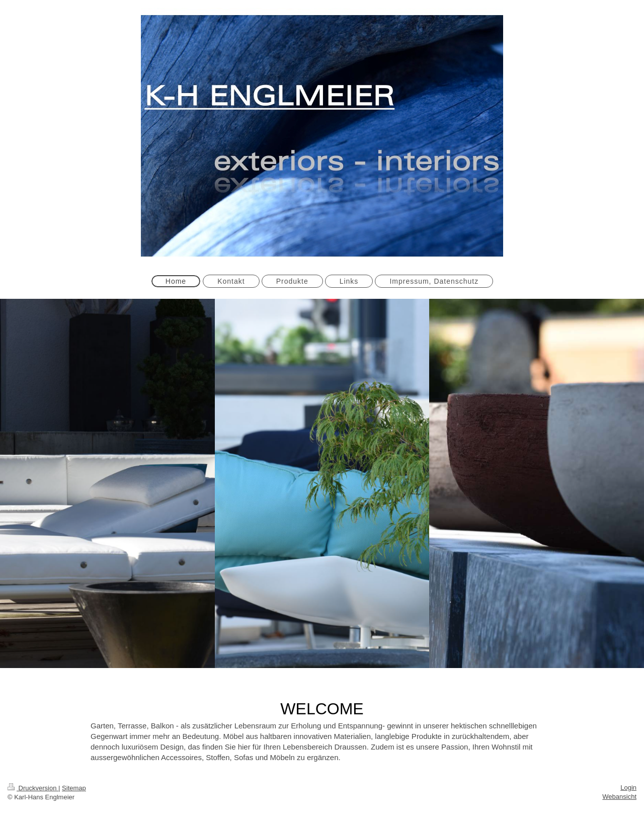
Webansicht (619, 797)
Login (628, 788)
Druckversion (33, 788)
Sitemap (74, 788)
